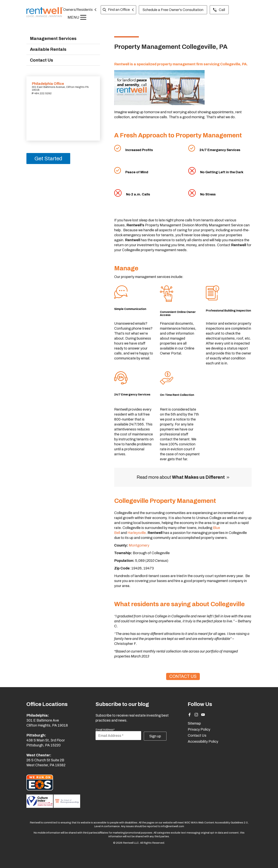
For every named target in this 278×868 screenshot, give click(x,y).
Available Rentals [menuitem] (49, 50)
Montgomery (139, 545)
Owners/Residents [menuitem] (80, 10)
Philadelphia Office (48, 84)
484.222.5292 (43, 94)
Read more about (181, 477)
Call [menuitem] (224, 10)
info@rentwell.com (173, 826)
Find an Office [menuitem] (121, 10)
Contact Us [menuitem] (42, 61)
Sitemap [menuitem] (194, 723)
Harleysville (137, 533)
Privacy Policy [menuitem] (199, 729)
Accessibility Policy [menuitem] (203, 741)
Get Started (48, 159)
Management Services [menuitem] (54, 39)
